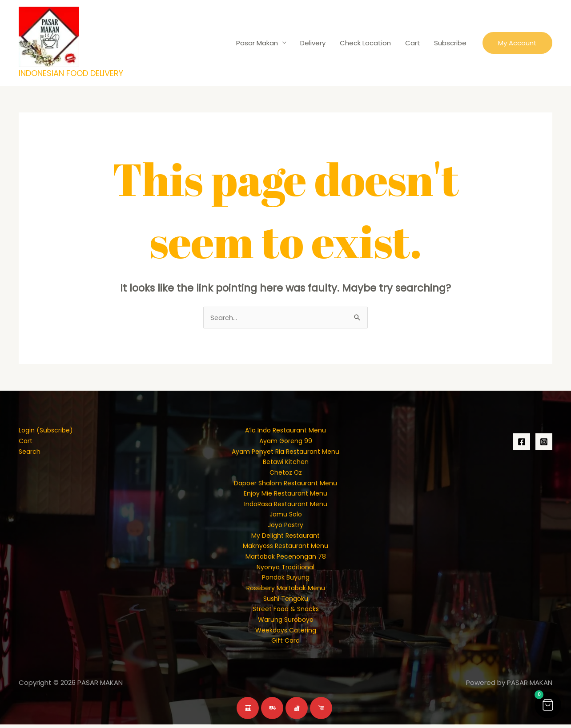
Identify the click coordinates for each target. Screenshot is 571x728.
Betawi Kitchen (286, 462)
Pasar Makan (260, 43)
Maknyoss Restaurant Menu (285, 548)
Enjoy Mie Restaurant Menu (285, 494)
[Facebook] (522, 442)
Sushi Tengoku (285, 601)
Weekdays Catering (285, 633)
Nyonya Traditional (285, 569)
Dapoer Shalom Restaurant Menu (286, 484)
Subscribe (451, 43)
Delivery (316, 43)
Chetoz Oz (285, 473)
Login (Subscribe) (47, 430)
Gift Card (286, 644)
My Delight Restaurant (285, 537)
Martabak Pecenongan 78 (285, 558)
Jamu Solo (285, 516)
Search (30, 452)
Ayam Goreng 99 (286, 441)
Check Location (367, 43)
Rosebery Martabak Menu (286, 590)
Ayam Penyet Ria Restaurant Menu (285, 452)
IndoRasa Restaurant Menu (286, 505)
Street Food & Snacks (285, 612)
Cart (414, 43)
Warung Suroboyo (286, 622)
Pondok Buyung (286, 580)
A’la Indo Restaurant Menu (285, 430)
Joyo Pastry (286, 526)
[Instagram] (544, 442)
